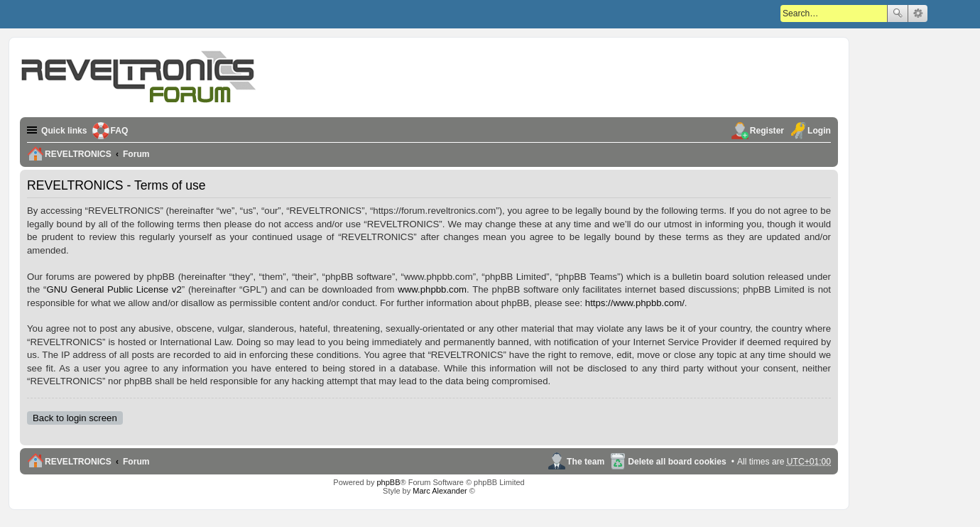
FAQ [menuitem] (120, 131)
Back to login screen (75, 418)
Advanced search (918, 13)
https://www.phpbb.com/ (635, 303)
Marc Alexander (440, 491)
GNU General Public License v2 (114, 289)
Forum (136, 462)
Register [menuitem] (767, 131)
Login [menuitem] (819, 131)
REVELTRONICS (78, 462)
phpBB (388, 482)
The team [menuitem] (586, 462)
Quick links (64, 131)
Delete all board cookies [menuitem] (677, 462)
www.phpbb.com (432, 289)
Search (898, 13)
